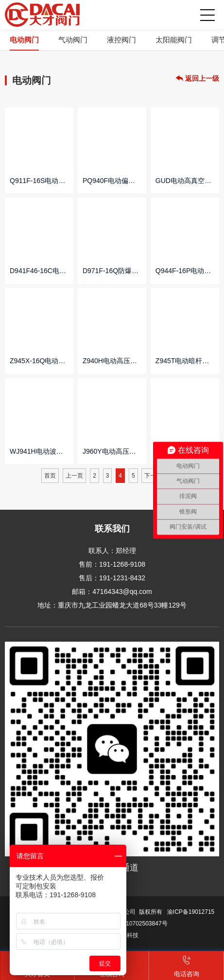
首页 (50, 476)
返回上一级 (198, 79)
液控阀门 (121, 40)
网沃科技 (127, 935)
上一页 (74, 476)
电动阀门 (24, 40)
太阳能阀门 (174, 40)
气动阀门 (73, 40)
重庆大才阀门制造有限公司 (42, 15)
